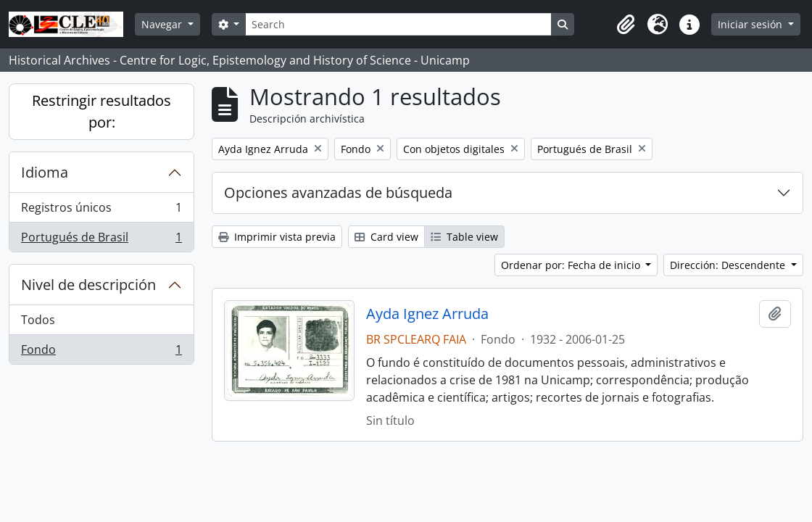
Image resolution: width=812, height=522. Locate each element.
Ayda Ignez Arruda (427, 314)
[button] (626, 25)
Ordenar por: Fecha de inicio (572, 265)
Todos (38, 320)
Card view (386, 237)
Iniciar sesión (751, 24)
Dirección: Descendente (729, 265)
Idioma (45, 172)
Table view (464, 237)
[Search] (398, 24)
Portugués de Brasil (101, 240)
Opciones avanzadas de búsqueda (338, 192)
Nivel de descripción (88, 285)
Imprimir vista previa (277, 237)
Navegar (163, 24)
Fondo (101, 352)
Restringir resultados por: (101, 111)
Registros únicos (101, 211)
